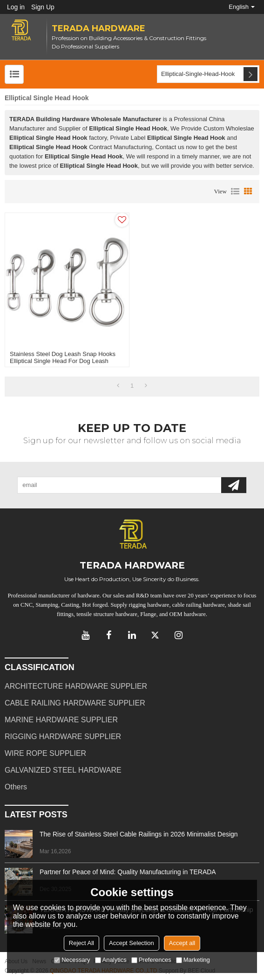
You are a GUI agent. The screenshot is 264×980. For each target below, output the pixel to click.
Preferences (151, 960)
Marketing (193, 960)
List (235, 192)
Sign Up (43, 7)
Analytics (111, 960)
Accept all (182, 943)
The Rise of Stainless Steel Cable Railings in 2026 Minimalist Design (139, 834)
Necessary (72, 960)
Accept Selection (132, 943)
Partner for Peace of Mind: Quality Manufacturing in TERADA (128, 872)
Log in (16, 7)
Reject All (81, 943)
